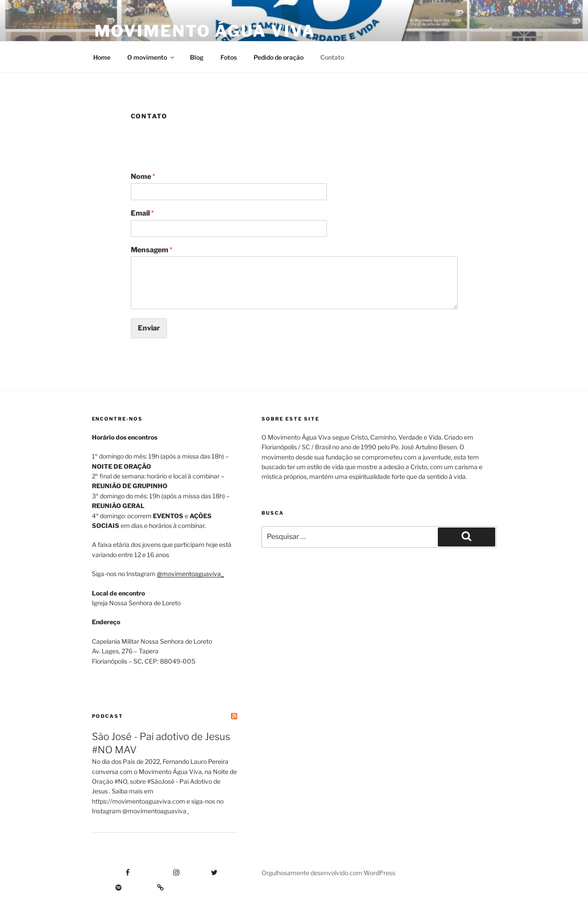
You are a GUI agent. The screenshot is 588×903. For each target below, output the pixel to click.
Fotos (229, 57)
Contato (332, 57)
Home (102, 57)
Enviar (149, 328)
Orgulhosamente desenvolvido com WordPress (328, 873)
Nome (143, 176)
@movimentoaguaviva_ (190, 574)
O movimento (151, 57)
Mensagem (152, 250)
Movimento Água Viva (205, 31)
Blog (197, 57)
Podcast (108, 716)
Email (142, 213)
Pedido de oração (279, 57)
